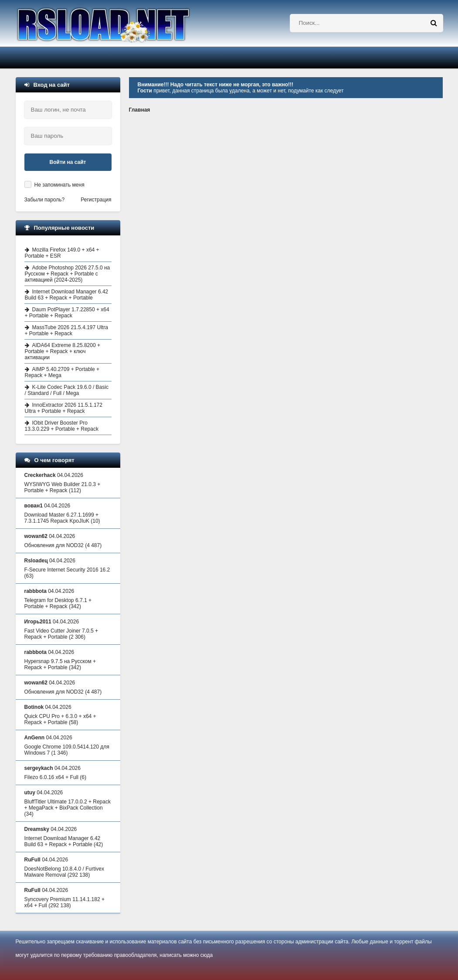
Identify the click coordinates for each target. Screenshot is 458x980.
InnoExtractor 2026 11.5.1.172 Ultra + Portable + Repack (64, 408)
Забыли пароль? (45, 200)
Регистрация (96, 200)
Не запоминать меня (59, 185)
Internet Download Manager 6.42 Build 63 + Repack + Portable (67, 295)
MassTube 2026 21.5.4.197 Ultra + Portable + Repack (66, 330)
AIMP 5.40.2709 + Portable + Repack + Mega (62, 372)
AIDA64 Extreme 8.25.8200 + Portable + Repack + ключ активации (63, 351)
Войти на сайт (68, 162)
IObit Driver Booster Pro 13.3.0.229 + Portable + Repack (62, 426)
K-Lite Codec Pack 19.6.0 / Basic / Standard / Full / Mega (67, 390)
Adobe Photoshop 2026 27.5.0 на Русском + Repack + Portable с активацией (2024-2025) (68, 274)
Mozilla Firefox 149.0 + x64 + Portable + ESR (62, 253)
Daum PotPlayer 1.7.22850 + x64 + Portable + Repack (67, 313)
